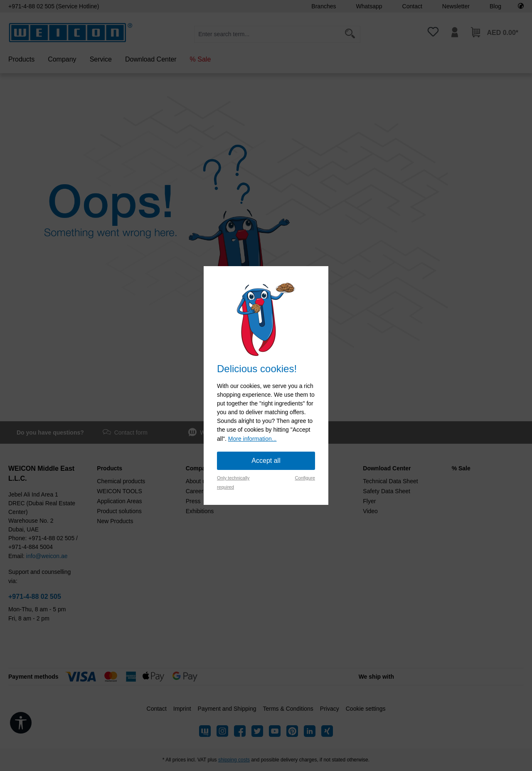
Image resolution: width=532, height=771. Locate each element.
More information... (252, 439)
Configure (305, 478)
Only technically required (233, 482)
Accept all (266, 461)
